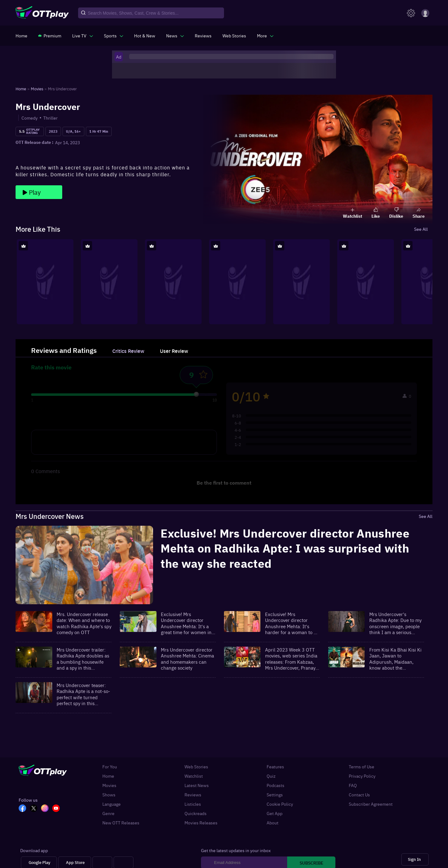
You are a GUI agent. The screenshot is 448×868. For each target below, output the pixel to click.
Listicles (193, 804)
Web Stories (196, 766)
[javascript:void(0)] (83, 36)
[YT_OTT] (58, 809)
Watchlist (194, 776)
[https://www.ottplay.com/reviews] (203, 36)
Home (108, 776)
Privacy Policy (362, 776)
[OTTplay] (42, 13)
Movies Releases (201, 823)
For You (110, 766)
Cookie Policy (280, 804)
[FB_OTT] (24, 809)
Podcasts (275, 785)
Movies (109, 785)
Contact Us (359, 794)
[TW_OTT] (35, 809)
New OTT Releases (121, 823)
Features (275, 766)
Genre (108, 813)
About (273, 823)
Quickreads (196, 813)
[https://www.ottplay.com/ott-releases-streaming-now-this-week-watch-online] (145, 36)
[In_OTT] (47, 809)
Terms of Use (362, 766)
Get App (275, 813)
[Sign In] (415, 859)
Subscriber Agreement (371, 804)
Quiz (271, 776)
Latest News (197, 785)
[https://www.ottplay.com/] (21, 36)
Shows (109, 794)
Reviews (193, 794)
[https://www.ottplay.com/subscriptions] (50, 36)
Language (112, 804)
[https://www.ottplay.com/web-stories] (234, 36)
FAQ (353, 785)
